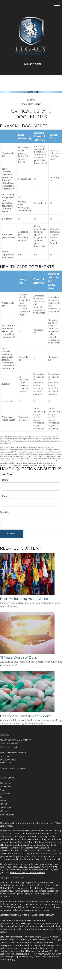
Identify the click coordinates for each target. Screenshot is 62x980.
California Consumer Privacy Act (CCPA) (38, 867)
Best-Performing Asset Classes (25, 599)
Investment (5, 787)
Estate (3, 790)
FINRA (3, 888)
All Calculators (7, 815)
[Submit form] (12, 534)
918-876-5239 (31, 64)
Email (5, 496)
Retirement (5, 783)
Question (5, 512)
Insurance (5, 794)
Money (3, 801)
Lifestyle (4, 804)
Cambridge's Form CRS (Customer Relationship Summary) (27, 915)
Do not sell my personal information (27, 873)
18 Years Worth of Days (18, 657)
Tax (2, 797)
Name (5, 480)
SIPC (9, 888)
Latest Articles (7, 808)
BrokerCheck (6, 826)
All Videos (5, 811)
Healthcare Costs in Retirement (25, 716)
